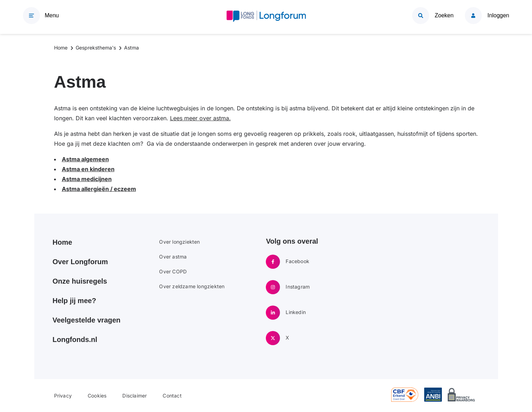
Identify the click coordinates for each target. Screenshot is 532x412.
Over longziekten (179, 242)
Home (63, 242)
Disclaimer (135, 396)
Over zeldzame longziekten (192, 286)
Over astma (173, 257)
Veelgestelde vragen (87, 320)
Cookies (97, 396)
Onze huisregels (80, 281)
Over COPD (173, 271)
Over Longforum (80, 262)
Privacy (63, 396)
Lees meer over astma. (200, 118)
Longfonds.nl (75, 340)
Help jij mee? (74, 301)
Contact (172, 396)
